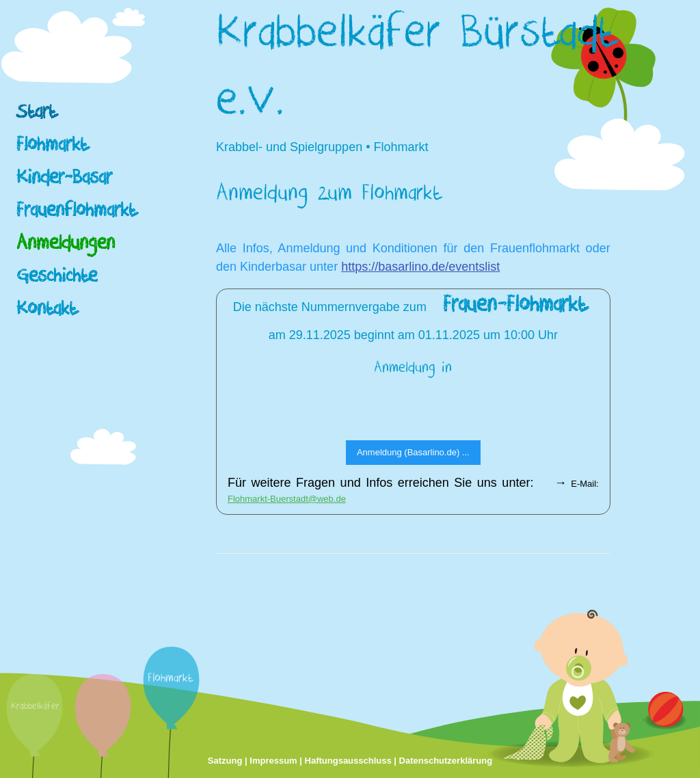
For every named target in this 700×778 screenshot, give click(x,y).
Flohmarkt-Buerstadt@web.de (287, 499)
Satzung (225, 761)
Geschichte (57, 279)
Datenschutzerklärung (446, 761)
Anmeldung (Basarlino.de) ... (413, 452)
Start (36, 115)
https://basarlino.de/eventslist (420, 267)
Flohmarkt (52, 147)
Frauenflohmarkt (76, 213)
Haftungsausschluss (348, 761)
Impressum (273, 761)
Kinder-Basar (64, 180)
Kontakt (46, 311)
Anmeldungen (66, 246)
